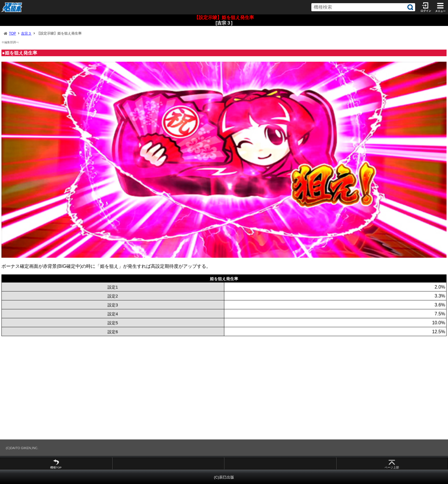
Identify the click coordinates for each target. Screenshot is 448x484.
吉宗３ (26, 33)
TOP (12, 33)
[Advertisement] (173, 387)
